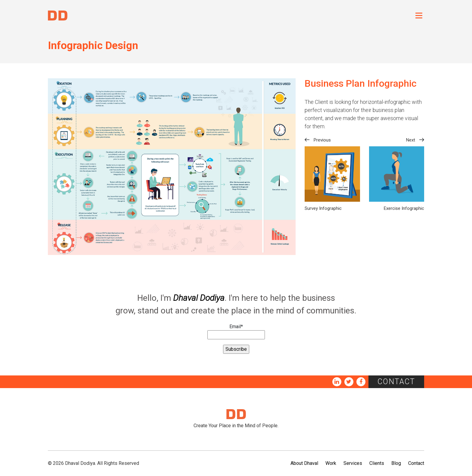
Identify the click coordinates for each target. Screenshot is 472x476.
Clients (377, 463)
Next (411, 140)
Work (331, 463)
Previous (322, 140)
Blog (396, 463)
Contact (396, 382)
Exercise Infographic (404, 208)
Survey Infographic (323, 208)
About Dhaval (304, 463)
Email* (236, 331)
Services (353, 463)
